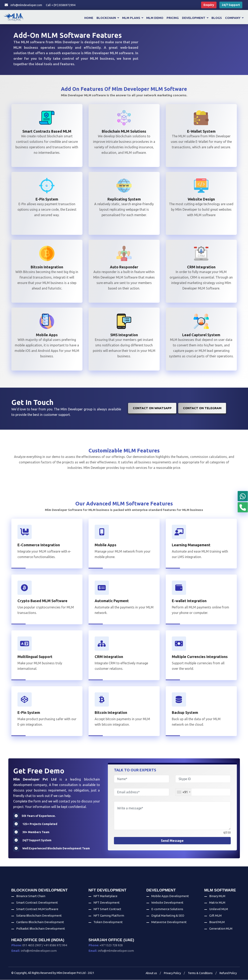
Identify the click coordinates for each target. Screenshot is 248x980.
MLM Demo (155, 18)
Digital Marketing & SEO (168, 916)
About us (151, 973)
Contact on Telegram (202, 408)
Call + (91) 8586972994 (61, 5)
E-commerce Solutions (167, 909)
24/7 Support (231, 5)
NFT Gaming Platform (109, 916)
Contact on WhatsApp (152, 408)
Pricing (173, 18)
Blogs (217, 18)
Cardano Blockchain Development (40, 922)
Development (195, 18)
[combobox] (184, 792)
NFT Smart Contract (107, 909)
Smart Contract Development (37, 903)
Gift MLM (215, 916)
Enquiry (209, 5)
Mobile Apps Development (170, 896)
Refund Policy (228, 973)
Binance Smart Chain (31, 896)
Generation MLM (221, 929)
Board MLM (217, 922)
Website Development (167, 903)
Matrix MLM (217, 903)
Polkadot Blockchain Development (41, 929)
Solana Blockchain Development (39, 916)
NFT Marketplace (105, 896)
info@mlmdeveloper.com (23, 5)
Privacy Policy (172, 973)
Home (89, 18)
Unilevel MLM (219, 909)
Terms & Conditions (200, 973)
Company (234, 18)
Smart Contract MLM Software (37, 909)
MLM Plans (133, 18)
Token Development (108, 922)
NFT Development (107, 903)
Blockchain (108, 18)
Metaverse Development (169, 922)
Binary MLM (217, 896)
